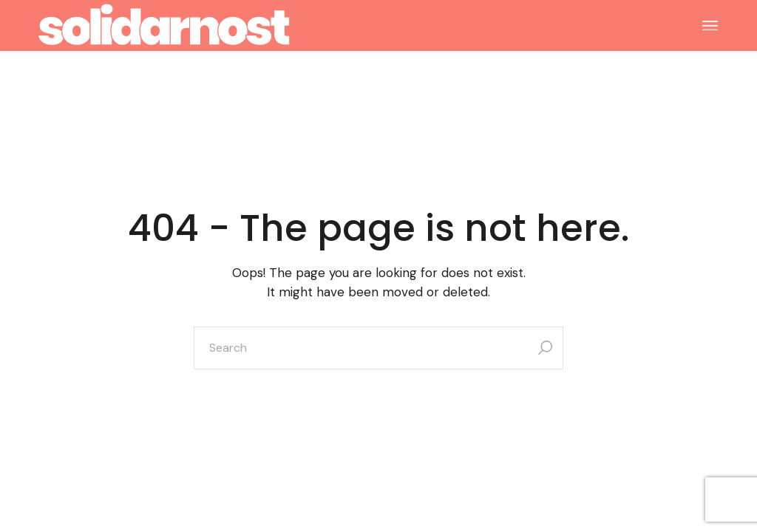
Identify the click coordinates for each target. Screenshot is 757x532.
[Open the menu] (710, 26)
